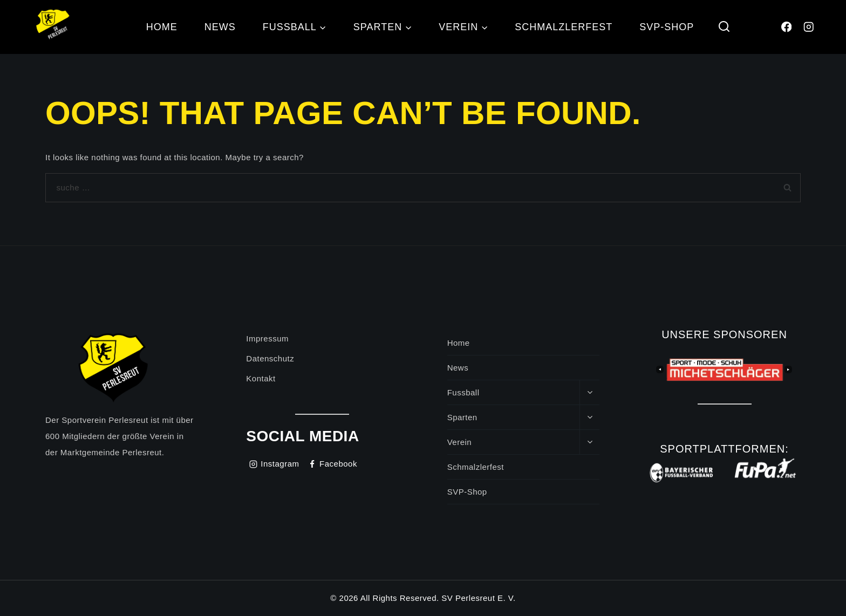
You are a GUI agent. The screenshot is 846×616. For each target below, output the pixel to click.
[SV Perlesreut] (54, 27)
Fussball (463, 392)
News (220, 27)
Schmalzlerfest (564, 27)
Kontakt (261, 378)
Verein (460, 442)
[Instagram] (809, 27)
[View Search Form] (724, 27)
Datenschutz (270, 358)
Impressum (267, 338)
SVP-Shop (667, 27)
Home (162, 27)
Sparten (462, 417)
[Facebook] (786, 27)
